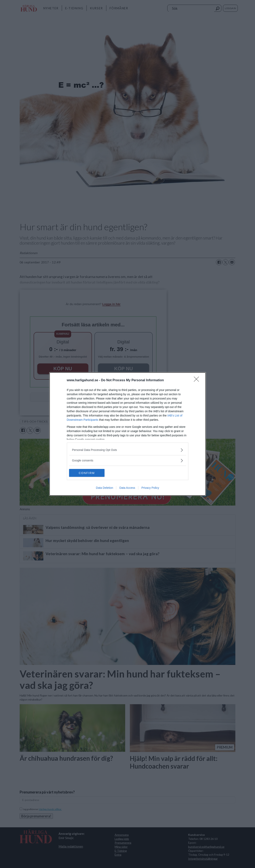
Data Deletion (105, 488)
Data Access (127, 488)
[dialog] (128, 434)
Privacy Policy (150, 488)
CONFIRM (88, 473)
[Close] (198, 380)
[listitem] (128, 450)
